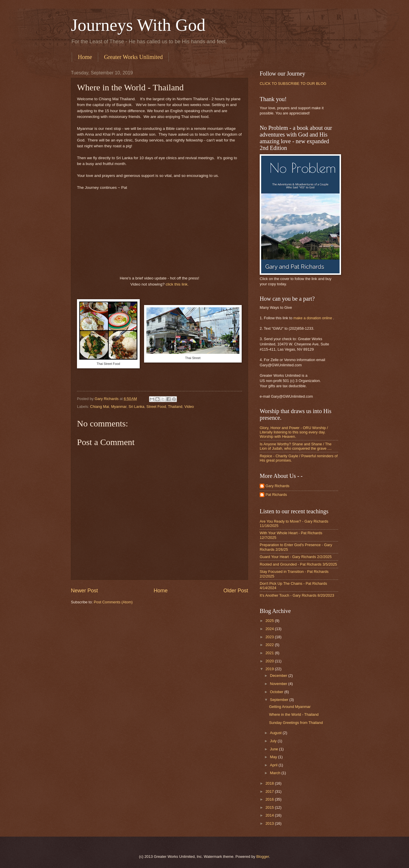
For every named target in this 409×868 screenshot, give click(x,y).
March (276, 773)
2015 (270, 807)
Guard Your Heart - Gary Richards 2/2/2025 (296, 557)
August (276, 733)
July (274, 741)
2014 (270, 815)
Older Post (236, 591)
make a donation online (313, 318)
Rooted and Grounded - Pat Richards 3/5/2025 (298, 564)
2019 (270, 669)
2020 (270, 661)
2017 (270, 791)
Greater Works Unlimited (133, 57)
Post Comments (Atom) (113, 602)
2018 (270, 783)
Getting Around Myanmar (290, 707)
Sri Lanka (137, 407)
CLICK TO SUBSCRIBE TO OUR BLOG (293, 84)
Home (85, 57)
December (279, 676)
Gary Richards (277, 486)
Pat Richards (276, 495)
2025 (270, 621)
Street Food (156, 407)
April (274, 765)
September (280, 700)
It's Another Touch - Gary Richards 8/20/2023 (297, 595)
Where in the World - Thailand (294, 714)
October (277, 692)
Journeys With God (138, 25)
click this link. (177, 284)
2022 (270, 645)
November (279, 684)
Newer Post (84, 591)
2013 (270, 823)
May (274, 757)
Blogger (263, 857)
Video (189, 407)
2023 (270, 637)
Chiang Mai (99, 407)
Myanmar (119, 407)
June (275, 749)
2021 (270, 653)
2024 (270, 629)
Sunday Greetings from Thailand (296, 723)
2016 (270, 799)
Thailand (175, 407)
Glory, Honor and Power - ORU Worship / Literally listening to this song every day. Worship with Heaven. (294, 432)
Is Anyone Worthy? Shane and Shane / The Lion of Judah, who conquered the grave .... (296, 446)
